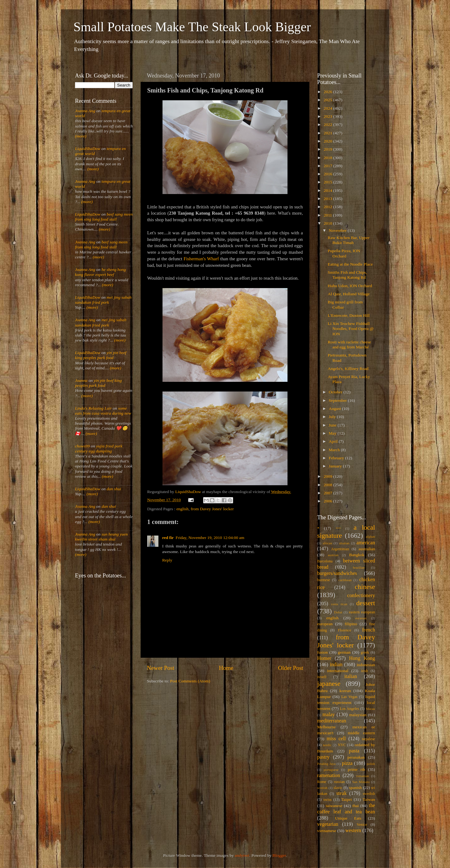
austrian (333, 555)
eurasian (361, 618)
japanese (329, 684)
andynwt (242, 855)
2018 (328, 158)
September (338, 400)
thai (356, 806)
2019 (328, 149)
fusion (322, 652)
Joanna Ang (85, 111)
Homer (324, 658)
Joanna (81, 380)
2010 (328, 223)
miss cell (336, 739)
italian (351, 676)
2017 (328, 166)
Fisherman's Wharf (201, 259)
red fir (168, 538)
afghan (370, 536)
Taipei (347, 799)
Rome (322, 782)
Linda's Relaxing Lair (93, 408)
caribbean (345, 580)
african (327, 543)
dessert (366, 603)
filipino (351, 624)
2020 (328, 141)
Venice (362, 825)
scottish (322, 788)
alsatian (344, 543)
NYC (342, 745)
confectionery (361, 596)
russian (339, 782)
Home (226, 668)
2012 (328, 207)
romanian (363, 776)
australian (367, 549)
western (353, 831)
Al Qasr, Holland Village (349, 294)
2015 (328, 182)
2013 (328, 199)
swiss (327, 800)
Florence (344, 630)
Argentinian (340, 549)
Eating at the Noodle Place (350, 264)
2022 (328, 125)
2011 (328, 215)
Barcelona (325, 561)
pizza (347, 763)
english (182, 509)
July (333, 417)
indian (336, 665)
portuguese (331, 770)
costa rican (339, 604)
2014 (328, 190)
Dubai (338, 612)
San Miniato (361, 782)
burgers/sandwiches (337, 573)
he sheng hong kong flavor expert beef (100, 272)
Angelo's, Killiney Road (348, 369)
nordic (327, 745)
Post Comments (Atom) (190, 681)
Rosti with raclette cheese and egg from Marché (349, 344)
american (366, 543)
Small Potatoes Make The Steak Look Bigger (192, 27)
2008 (328, 485)
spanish (355, 788)
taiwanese (334, 806)
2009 (328, 476)
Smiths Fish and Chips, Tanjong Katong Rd (347, 275)
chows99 (82, 446)
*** (338, 528)
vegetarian (328, 824)
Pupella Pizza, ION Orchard (344, 253)
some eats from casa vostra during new (103, 411)
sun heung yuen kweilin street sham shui (101, 537)
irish (365, 671)
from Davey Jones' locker (212, 509)
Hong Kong (362, 658)
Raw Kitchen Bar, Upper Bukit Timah (349, 240)
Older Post (291, 668)
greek (365, 652)
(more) (81, 136)
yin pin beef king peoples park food (101, 355)
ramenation (329, 776)
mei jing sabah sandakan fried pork (103, 300)
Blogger (279, 855)
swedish (369, 794)
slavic (338, 788)
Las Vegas (349, 697)
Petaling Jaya (326, 764)
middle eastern (361, 733)
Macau (370, 709)
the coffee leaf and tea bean (346, 809)
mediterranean (332, 721)
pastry (323, 757)
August (335, 409)
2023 (328, 116)
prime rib (357, 769)
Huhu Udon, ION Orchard (350, 286)
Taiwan (369, 799)
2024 (328, 108)
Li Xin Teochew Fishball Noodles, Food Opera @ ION (351, 329)
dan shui (114, 489)
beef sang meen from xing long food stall (104, 217)
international (338, 671)
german (344, 652)
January (336, 466)
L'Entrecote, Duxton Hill (349, 315)
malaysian (358, 715)
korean (345, 691)
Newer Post (161, 668)
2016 (328, 174)
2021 (328, 133)
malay (329, 715)
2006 (328, 501)
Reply (167, 560)
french (369, 630)
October (336, 392)
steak (341, 793)
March (335, 450)
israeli (322, 677)
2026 (328, 92)
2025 (328, 100)
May (333, 433)
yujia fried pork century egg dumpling (99, 449)
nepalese (368, 739)
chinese (365, 587)
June (333, 425)
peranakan (356, 757)
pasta (354, 751)
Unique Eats (348, 818)
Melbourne (326, 727)
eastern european (362, 612)
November (338, 230)
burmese (324, 580)
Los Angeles (350, 709)
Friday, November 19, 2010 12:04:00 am (210, 538)
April (334, 441)
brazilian (359, 567)
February (337, 458)
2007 (328, 493)
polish (371, 764)
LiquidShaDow (88, 149)
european (325, 624)
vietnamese (327, 831)
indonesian (366, 665)
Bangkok (357, 555)
